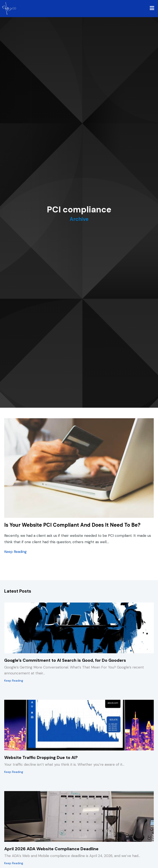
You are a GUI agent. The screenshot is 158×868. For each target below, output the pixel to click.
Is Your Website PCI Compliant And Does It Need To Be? (72, 525)
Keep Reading (15, 551)
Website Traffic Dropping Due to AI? (41, 757)
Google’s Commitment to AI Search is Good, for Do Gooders (65, 660)
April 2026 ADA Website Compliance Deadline (51, 849)
